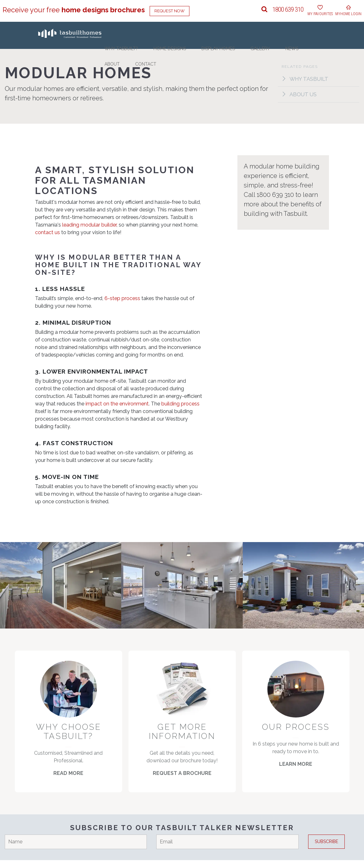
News (277, 54)
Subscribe (326, 849)
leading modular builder (89, 225)
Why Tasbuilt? (151, 54)
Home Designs (187, 54)
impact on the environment (117, 404)
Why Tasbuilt (306, 79)
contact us (48, 233)
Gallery (255, 54)
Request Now (170, 11)
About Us (300, 95)
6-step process (122, 299)
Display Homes (224, 54)
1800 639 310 (288, 9)
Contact (318, 54)
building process (180, 404)
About (296, 54)
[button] (264, 9)
